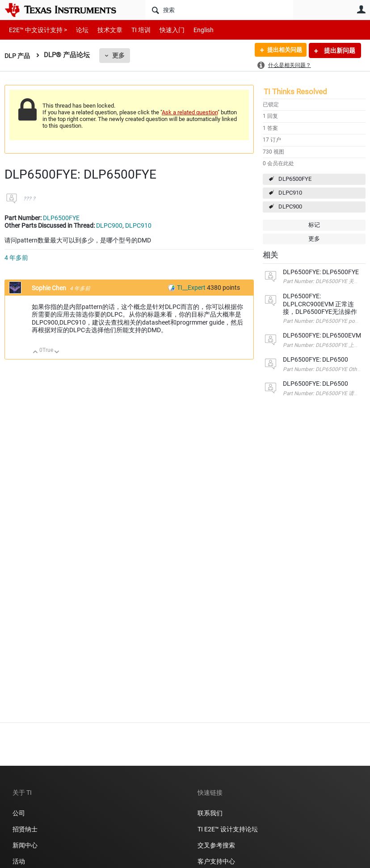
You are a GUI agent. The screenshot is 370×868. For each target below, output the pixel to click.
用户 (361, 9)
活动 (19, 861)
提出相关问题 (282, 50)
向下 (57, 353)
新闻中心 (25, 845)
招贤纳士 (25, 829)
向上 (36, 353)
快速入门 (163, 30)
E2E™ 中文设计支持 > (36, 30)
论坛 (77, 30)
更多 (120, 55)
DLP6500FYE (295, 179)
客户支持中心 (216, 861)
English (193, 30)
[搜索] (219, 10)
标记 (314, 225)
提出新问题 (339, 50)
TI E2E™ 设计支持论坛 (228, 829)
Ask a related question (190, 112)
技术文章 (104, 30)
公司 (19, 813)
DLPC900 (290, 207)
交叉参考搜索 (216, 845)
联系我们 (210, 813)
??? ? (29, 199)
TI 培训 (133, 30)
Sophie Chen (50, 288)
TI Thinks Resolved (295, 92)
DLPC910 (290, 193)
